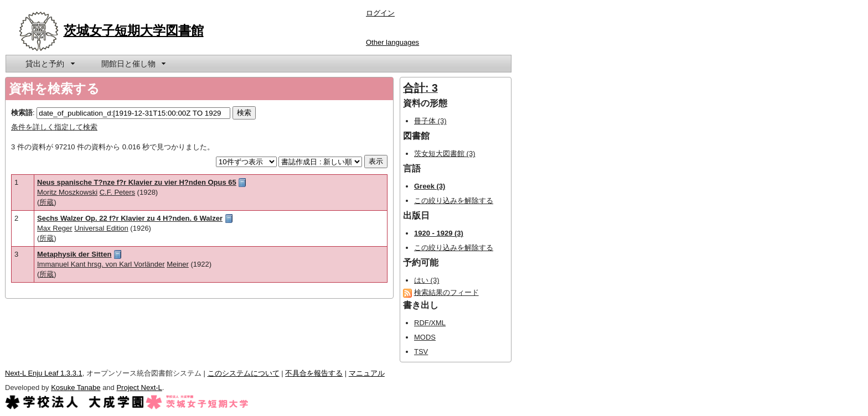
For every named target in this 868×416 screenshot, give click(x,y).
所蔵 (46, 202)
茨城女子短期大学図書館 (134, 30)
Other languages (392, 42)
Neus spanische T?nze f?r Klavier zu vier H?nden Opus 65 (137, 182)
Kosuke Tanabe (76, 388)
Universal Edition (101, 228)
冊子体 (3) (430, 121)
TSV (421, 352)
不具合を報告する (314, 373)
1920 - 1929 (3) (439, 233)
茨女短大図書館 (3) (445, 154)
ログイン (380, 13)
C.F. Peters (117, 192)
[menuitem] (49, 64)
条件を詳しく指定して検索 (54, 127)
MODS (425, 337)
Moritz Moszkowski (67, 192)
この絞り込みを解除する (454, 201)
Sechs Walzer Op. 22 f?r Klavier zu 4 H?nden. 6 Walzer (130, 218)
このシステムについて (244, 373)
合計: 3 (420, 88)
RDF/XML (430, 323)
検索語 (22, 113)
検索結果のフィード (446, 292)
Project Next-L (139, 388)
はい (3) (427, 280)
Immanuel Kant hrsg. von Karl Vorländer (101, 264)
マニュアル (367, 373)
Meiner (178, 264)
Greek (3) (430, 186)
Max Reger (55, 228)
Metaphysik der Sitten (74, 254)
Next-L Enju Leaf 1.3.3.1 (44, 373)
